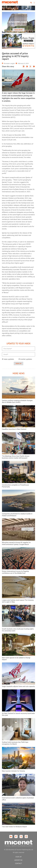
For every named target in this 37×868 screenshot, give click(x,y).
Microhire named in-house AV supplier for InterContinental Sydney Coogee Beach (16, 543)
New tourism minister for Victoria (13, 771)
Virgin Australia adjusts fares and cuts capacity (18, 686)
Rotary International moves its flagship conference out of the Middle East (15, 572)
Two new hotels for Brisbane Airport (14, 827)
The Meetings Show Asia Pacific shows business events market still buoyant (16, 457)
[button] (31, 3)
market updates (26, 359)
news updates (9, 359)
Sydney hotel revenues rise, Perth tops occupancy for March (15, 743)
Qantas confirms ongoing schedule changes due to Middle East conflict (17, 401)
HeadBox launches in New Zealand (14, 429)
